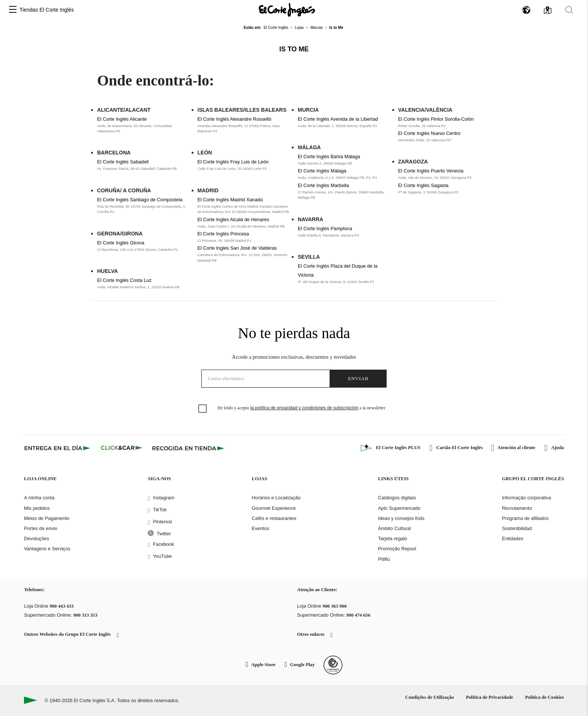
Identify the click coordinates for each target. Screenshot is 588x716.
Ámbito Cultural (394, 528)
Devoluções (37, 538)
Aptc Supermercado (399, 508)
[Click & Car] (122, 448)
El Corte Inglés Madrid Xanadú (230, 200)
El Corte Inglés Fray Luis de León (233, 162)
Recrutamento (517, 508)
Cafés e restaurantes (274, 518)
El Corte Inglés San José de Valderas (237, 248)
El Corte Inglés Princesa (223, 234)
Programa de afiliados (525, 518)
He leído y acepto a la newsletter (301, 408)
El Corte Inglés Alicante (122, 119)
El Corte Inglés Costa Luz (124, 280)
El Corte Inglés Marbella (323, 185)
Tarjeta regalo (393, 538)
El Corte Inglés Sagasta (423, 185)
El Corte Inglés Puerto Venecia (431, 171)
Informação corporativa (526, 498)
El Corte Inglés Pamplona (325, 228)
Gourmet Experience (274, 508)
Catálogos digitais (397, 498)
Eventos (260, 528)
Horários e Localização (276, 498)
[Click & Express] (58, 448)
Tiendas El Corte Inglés (47, 10)
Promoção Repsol (397, 549)
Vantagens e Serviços (47, 549)
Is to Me (294, 49)
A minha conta (39, 498)
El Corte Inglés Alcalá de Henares (233, 219)
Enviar (358, 378)
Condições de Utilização (429, 697)
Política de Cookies (544, 697)
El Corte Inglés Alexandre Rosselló (235, 119)
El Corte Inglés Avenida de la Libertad (338, 119)
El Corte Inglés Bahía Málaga (329, 157)
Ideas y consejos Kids (401, 518)
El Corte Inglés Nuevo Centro (429, 133)
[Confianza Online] (333, 665)
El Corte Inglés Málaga (322, 171)
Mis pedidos (37, 508)
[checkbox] (203, 409)
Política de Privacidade (489, 697)
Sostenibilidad (517, 528)
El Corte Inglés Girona (121, 243)
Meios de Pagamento (47, 518)
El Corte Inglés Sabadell (123, 162)
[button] (13, 10)
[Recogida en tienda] (188, 448)
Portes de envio (41, 528)
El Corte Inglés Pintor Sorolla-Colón (436, 119)
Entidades (512, 538)
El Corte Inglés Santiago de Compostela (140, 200)
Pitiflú (384, 559)
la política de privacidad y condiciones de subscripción (304, 408)
